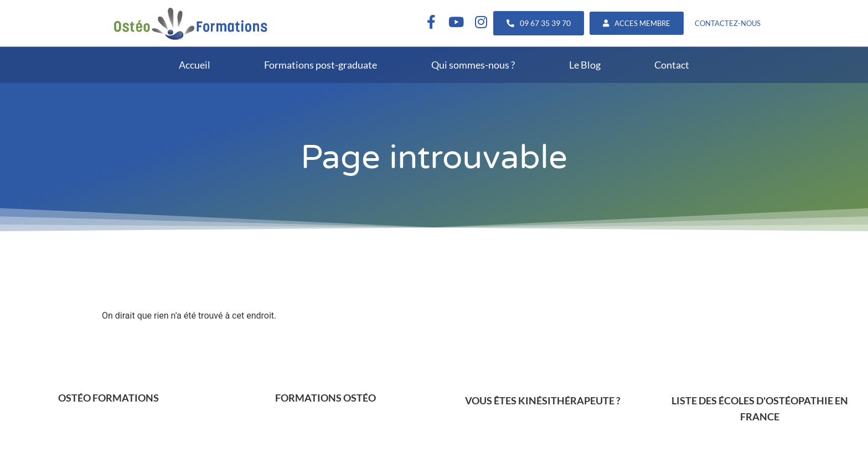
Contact (672, 65)
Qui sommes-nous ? (473, 65)
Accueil (195, 65)
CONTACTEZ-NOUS (728, 23)
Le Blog (585, 65)
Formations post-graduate (321, 65)
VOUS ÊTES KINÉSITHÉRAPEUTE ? (543, 400)
